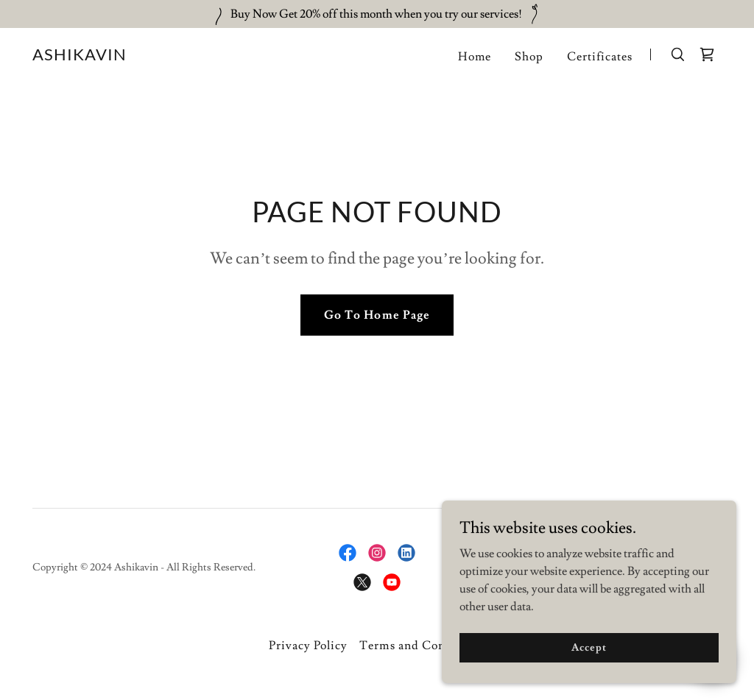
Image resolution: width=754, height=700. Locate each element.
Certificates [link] (600, 57)
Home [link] (475, 57)
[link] (80, 57)
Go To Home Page (377, 315)
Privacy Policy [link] (308, 646)
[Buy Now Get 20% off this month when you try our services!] (377, 14)
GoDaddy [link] (700, 568)
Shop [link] (529, 57)
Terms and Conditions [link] (422, 646)
